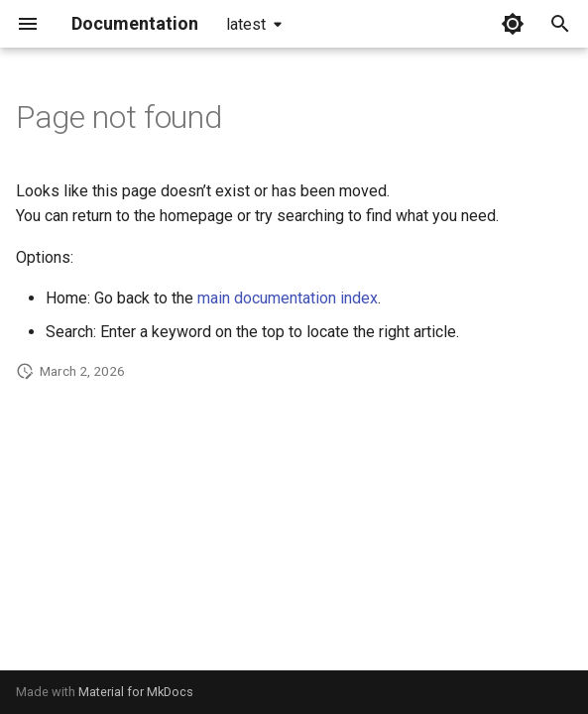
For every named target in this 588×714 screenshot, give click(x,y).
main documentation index (288, 298)
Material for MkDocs (136, 692)
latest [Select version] (246, 24)
